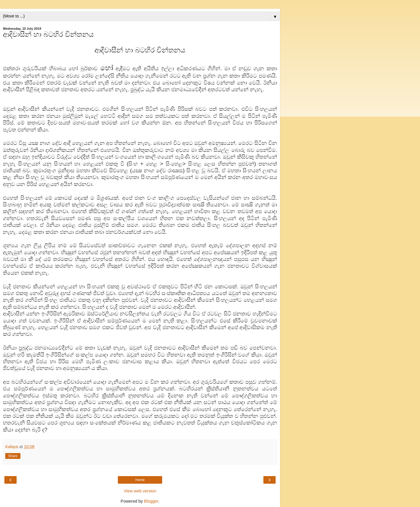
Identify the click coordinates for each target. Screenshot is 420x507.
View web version (140, 491)
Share (13, 456)
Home (140, 480)
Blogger (151, 501)
